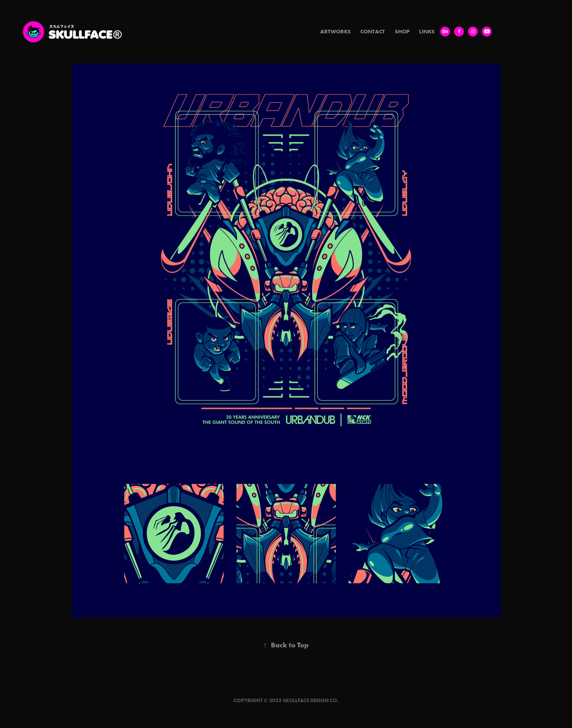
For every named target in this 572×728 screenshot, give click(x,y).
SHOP (402, 31)
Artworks (335, 31)
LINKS (427, 31)
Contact (373, 31)
